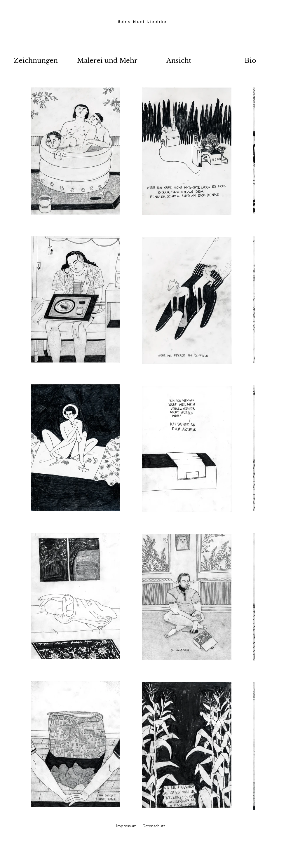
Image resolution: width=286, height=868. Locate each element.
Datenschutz (154, 826)
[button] (36, 61)
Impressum (126, 826)
